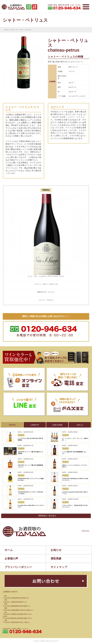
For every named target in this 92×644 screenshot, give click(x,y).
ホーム (6, 30)
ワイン (13, 30)
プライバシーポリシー (18, 567)
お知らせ (56, 550)
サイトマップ (59, 567)
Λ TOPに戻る (85, 531)
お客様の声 (11, 559)
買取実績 (56, 559)
